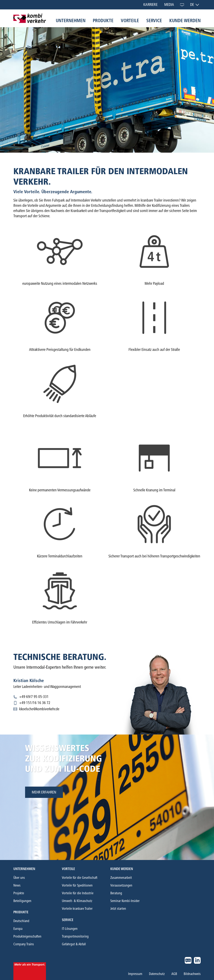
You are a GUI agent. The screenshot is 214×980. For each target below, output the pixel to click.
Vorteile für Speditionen (77, 885)
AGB (174, 974)
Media (169, 5)
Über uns (19, 878)
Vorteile (130, 21)
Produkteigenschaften (27, 936)
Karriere (150, 5)
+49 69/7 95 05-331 (34, 697)
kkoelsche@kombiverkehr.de (39, 709)
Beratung (116, 893)
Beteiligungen (22, 901)
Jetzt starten (118, 909)
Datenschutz (157, 974)
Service (154, 21)
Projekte (19, 893)
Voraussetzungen (121, 885)
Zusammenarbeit (121, 878)
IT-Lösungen (70, 929)
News (17, 885)
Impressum (135, 974)
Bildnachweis (192, 974)
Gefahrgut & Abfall (74, 944)
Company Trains (24, 944)
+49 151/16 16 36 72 (35, 703)
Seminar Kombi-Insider (125, 901)
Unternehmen (71, 21)
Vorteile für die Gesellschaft (80, 878)
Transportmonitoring (75, 936)
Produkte (103, 21)
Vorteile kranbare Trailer (77, 909)
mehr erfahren (44, 792)
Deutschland (21, 921)
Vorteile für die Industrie (78, 893)
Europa (18, 929)
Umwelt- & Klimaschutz (77, 901)
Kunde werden (185, 21)
